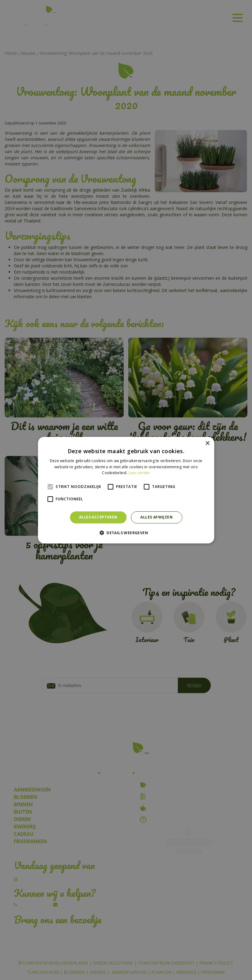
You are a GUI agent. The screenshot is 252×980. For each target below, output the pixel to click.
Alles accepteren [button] (98, 517)
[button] (126, 533)
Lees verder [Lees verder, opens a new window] (139, 473)
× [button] (207, 443)
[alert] (126, 490)
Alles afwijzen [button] (156, 517)
